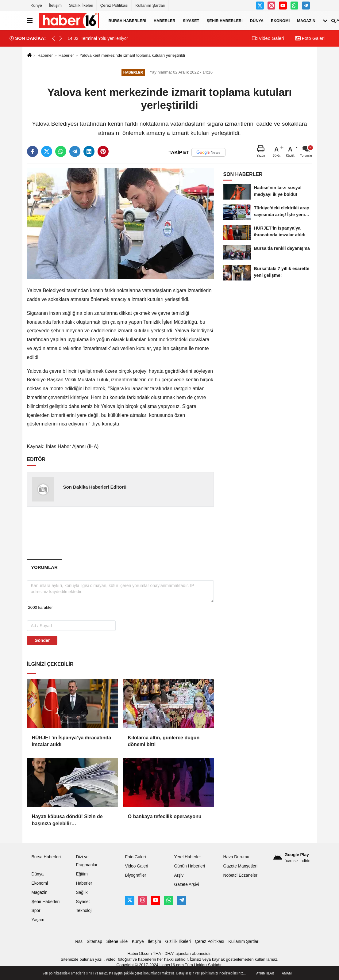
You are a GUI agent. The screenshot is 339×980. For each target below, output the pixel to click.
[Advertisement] (125, 532)
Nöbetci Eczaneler (240, 875)
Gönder (42, 640)
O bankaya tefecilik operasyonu (164, 816)
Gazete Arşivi (186, 885)
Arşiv (179, 875)
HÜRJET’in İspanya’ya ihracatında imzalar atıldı (72, 741)
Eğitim (82, 874)
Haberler (165, 20)
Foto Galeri (310, 38)
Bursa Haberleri (127, 20)
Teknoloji (84, 911)
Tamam (286, 973)
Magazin (306, 20)
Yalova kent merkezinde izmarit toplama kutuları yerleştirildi (132, 55)
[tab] (44, 567)
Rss (79, 942)
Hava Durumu (236, 857)
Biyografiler (135, 875)
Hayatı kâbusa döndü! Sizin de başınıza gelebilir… (67, 820)
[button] (61, 38)
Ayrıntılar (265, 973)
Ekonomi (280, 20)
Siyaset (191, 20)
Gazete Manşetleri (240, 866)
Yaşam (38, 920)
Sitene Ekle (117, 942)
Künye (36, 5)
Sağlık (82, 892)
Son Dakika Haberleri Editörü (95, 487)
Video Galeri (268, 38)
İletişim (55, 5)
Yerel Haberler (187, 857)
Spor (36, 911)
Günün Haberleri (189, 866)
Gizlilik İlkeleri (81, 5)
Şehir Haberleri (224, 20)
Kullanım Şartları (150, 5)
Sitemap (94, 942)
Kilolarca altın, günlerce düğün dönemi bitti (164, 741)
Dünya (257, 20)
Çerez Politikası (114, 5)
